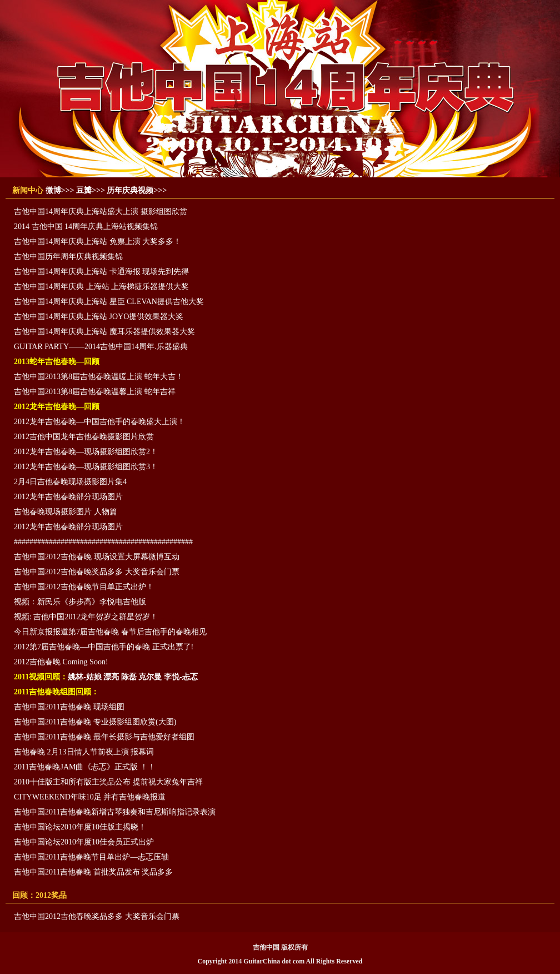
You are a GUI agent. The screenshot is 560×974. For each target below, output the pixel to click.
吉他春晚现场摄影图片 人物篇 (66, 512)
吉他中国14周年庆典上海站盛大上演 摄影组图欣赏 (101, 212)
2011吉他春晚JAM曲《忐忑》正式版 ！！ (85, 767)
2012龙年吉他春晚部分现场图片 (68, 497)
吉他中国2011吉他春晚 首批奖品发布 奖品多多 (93, 872)
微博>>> (60, 190)
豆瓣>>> (91, 190)
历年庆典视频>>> (137, 190)
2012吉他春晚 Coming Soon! (61, 662)
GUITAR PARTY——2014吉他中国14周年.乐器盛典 (101, 347)
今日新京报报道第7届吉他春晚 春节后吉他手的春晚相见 (110, 632)
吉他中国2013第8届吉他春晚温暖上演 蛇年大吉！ (99, 377)
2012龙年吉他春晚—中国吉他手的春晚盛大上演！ (99, 422)
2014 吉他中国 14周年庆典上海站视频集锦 (86, 227)
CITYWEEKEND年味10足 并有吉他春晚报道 (90, 797)
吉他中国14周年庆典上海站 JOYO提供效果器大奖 (99, 317)
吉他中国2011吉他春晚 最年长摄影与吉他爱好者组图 (104, 737)
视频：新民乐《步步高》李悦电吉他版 (80, 602)
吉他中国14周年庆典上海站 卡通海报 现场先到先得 (101, 272)
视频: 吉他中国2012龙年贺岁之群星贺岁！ (86, 617)
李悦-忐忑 (181, 677)
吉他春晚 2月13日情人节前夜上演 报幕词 (84, 752)
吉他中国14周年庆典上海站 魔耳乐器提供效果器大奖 (104, 332)
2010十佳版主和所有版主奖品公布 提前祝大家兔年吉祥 (108, 782)
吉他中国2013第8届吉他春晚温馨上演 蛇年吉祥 (95, 392)
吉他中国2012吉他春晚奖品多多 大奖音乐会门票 (97, 572)
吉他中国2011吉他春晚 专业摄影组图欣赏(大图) (95, 722)
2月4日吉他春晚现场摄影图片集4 (70, 482)
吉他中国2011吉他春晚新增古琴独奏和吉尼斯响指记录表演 (115, 812)
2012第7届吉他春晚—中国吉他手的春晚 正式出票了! (104, 647)
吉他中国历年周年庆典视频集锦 (68, 257)
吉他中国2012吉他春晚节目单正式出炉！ (84, 587)
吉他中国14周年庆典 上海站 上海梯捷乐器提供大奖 (101, 287)
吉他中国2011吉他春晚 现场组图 (69, 707)
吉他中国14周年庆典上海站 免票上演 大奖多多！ (97, 242)
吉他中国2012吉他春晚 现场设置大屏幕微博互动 (97, 557)
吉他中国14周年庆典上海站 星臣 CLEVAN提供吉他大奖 (109, 302)
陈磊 (129, 677)
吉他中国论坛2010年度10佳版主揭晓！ (80, 827)
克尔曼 (150, 677)
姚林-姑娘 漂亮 (93, 677)
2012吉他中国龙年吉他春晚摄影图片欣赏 (84, 437)
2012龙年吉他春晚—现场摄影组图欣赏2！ (86, 452)
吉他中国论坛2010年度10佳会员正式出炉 (84, 842)
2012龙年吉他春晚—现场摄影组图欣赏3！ (86, 467)
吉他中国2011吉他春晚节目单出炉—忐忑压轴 (91, 857)
